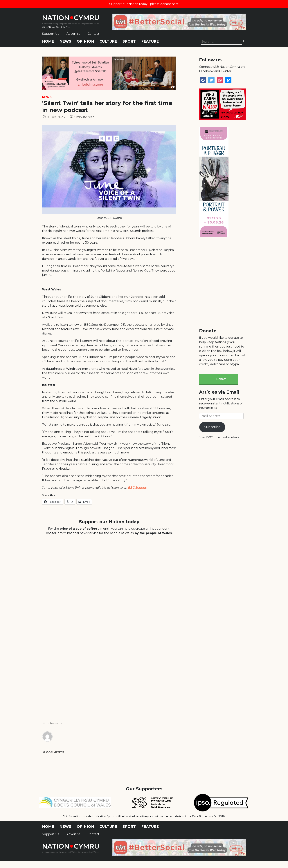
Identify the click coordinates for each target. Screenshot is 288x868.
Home (48, 41)
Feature (150, 41)
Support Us (51, 34)
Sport (129, 41)
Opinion (85, 41)
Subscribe (212, 427)
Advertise (73, 34)
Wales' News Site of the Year (56, 27)
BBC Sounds (137, 488)
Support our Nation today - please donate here (144, 4)
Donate (221, 379)
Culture (108, 41)
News (65, 41)
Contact (93, 34)
